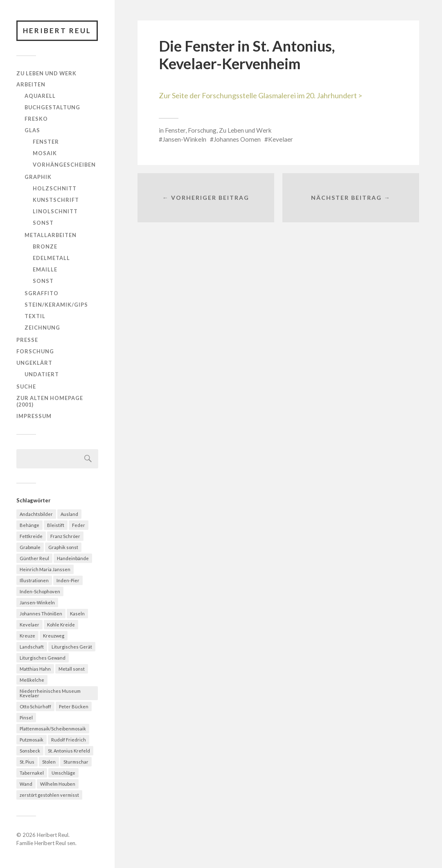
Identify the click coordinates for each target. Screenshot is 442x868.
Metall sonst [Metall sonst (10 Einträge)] (72, 669)
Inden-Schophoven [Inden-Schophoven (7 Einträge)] (40, 591)
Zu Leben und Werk (46, 73)
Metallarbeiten (51, 235)
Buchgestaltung (52, 107)
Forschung (35, 351)
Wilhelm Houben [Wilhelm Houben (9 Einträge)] (58, 784)
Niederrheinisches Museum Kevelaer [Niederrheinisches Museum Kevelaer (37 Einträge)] (50, 693)
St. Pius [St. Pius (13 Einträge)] (27, 762)
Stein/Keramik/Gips (56, 305)
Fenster (46, 142)
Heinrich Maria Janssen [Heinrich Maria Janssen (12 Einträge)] (45, 569)
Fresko (36, 119)
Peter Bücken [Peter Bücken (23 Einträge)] (74, 706)
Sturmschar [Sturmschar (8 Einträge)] (76, 762)
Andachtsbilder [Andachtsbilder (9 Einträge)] (36, 514)
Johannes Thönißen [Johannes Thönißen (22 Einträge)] (41, 614)
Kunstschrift (56, 200)
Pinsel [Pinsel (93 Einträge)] (26, 718)
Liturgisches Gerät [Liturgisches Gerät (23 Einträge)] (72, 647)
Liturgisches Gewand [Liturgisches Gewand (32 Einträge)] (43, 658)
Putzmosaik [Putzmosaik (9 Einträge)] (32, 740)
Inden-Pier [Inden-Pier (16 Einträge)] (68, 580)
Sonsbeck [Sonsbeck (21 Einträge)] (30, 751)
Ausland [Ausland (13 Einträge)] (69, 514)
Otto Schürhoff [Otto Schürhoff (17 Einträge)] (35, 706)
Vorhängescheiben (64, 165)
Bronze (45, 246)
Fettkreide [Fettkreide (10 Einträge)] (31, 536)
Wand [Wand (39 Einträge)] (26, 784)
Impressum (34, 416)
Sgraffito (42, 293)
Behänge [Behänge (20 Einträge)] (29, 525)
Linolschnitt (55, 211)
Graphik (38, 177)
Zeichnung (42, 328)
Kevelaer (281, 139)
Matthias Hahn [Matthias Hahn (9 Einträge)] (35, 669)
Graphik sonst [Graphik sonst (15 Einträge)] (63, 547)
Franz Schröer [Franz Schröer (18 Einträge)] (65, 536)
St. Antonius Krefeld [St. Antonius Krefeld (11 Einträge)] (69, 751)
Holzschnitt (55, 188)
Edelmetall (51, 258)
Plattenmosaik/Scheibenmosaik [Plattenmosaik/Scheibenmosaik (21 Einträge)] (53, 729)
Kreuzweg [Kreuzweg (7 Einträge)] (54, 636)
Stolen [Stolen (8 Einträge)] (49, 762)
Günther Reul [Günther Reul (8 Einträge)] (34, 558)
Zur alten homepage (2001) (50, 401)
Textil (35, 316)
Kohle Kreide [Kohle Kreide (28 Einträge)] (61, 625)
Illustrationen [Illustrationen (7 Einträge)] (34, 580)
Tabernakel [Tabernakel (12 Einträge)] (32, 773)
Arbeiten (31, 84)
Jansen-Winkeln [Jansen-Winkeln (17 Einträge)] (37, 602)
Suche (26, 387)
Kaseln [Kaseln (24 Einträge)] (77, 614)
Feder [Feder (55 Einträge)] (79, 525)
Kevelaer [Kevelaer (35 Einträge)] (29, 625)
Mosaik (45, 153)
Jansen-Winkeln (184, 139)
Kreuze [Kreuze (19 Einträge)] (27, 636)
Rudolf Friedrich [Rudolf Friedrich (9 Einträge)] (69, 740)
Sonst (43, 223)
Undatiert (42, 374)
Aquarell (40, 96)
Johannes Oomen (237, 139)
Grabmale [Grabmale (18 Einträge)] (30, 547)
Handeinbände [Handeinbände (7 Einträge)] (73, 558)
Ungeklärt (34, 363)
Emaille (45, 269)
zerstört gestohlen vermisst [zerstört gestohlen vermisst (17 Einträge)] (49, 795)
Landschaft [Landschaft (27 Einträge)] (32, 647)
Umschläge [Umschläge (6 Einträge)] (63, 773)
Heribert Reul (57, 31)
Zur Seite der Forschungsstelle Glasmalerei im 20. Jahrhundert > (260, 95)
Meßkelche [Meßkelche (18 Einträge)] (32, 680)
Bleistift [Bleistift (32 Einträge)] (56, 525)
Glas (32, 130)
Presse (27, 340)
